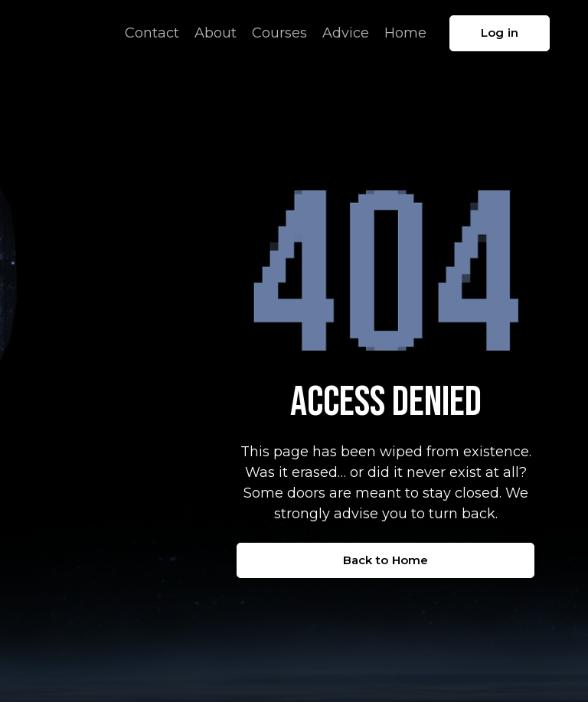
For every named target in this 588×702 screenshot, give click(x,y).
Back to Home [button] (386, 560)
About (216, 33)
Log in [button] (500, 33)
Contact (152, 33)
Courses (279, 33)
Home (405, 33)
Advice (346, 33)
